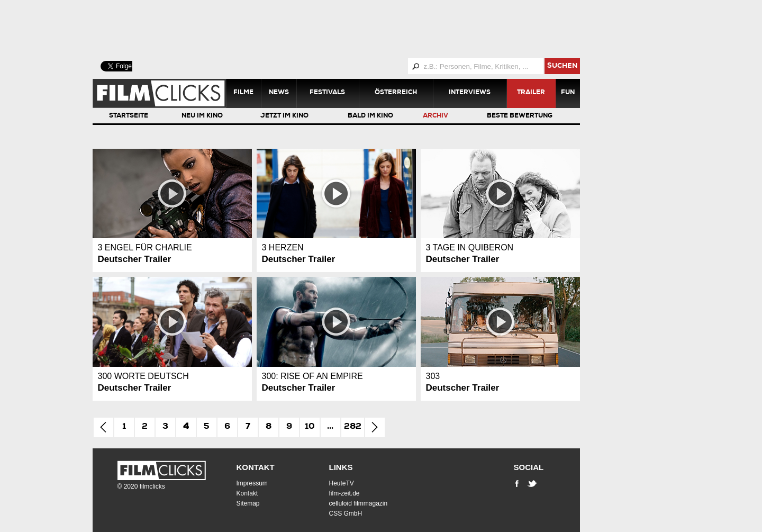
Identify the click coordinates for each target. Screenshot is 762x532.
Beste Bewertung (520, 116)
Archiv (436, 116)
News (279, 93)
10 (310, 427)
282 (353, 427)
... (330, 427)
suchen (562, 66)
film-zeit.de (344, 493)
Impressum (252, 483)
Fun (568, 93)
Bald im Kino (370, 116)
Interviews (470, 93)
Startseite (129, 116)
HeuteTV (342, 483)
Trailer (531, 93)
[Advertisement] (349, 29)
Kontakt (256, 467)
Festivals (327, 93)
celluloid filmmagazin (359, 503)
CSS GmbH (346, 513)
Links (341, 467)
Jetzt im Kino (284, 116)
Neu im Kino (202, 116)
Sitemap (248, 503)
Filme (243, 93)
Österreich (396, 93)
